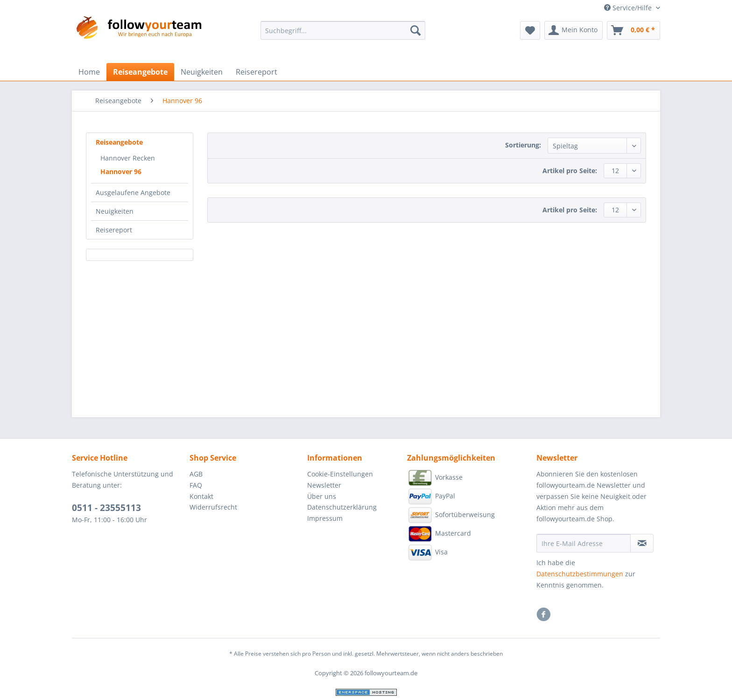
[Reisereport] (257, 72)
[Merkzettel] (530, 30)
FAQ (196, 485)
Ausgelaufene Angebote (133, 192)
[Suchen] (415, 30)
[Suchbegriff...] (343, 30)
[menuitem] (343, 35)
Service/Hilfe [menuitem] (629, 8)
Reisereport (114, 230)
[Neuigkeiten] (202, 72)
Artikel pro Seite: (570, 171)
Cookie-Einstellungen (340, 474)
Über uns (322, 496)
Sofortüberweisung (451, 515)
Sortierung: (523, 145)
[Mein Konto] (574, 30)
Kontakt (201, 496)
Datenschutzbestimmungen (580, 574)
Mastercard (439, 534)
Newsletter (324, 485)
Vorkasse (435, 478)
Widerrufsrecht (213, 507)
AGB (196, 474)
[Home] (89, 72)
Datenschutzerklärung (342, 507)
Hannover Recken (128, 158)
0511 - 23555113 (106, 508)
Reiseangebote (119, 142)
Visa (427, 553)
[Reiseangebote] (140, 72)
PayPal (431, 497)
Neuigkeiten (115, 211)
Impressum (325, 518)
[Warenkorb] (633, 30)
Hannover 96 (121, 171)
